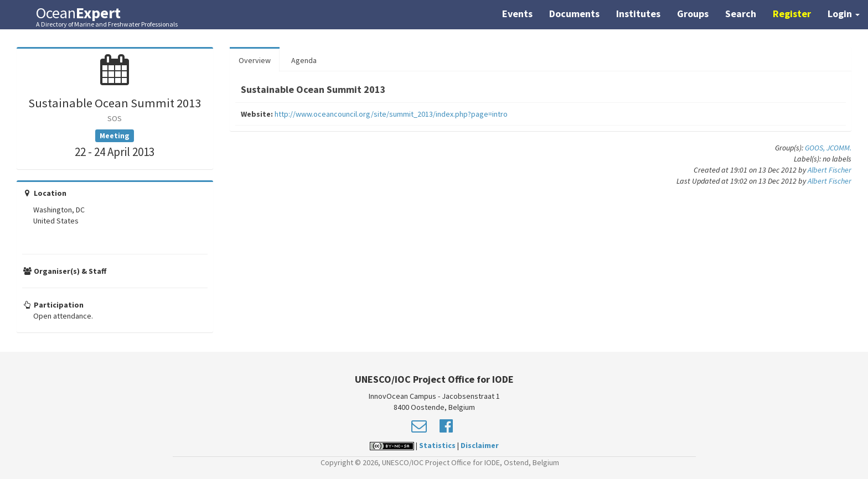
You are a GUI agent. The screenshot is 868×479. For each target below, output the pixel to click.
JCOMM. (839, 148)
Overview (255, 60)
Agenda (304, 60)
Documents (574, 14)
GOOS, (816, 148)
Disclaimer (480, 445)
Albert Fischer (830, 170)
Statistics (437, 445)
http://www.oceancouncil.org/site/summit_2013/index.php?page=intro (391, 114)
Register (792, 14)
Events (517, 14)
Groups (693, 14)
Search (741, 14)
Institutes (638, 14)
